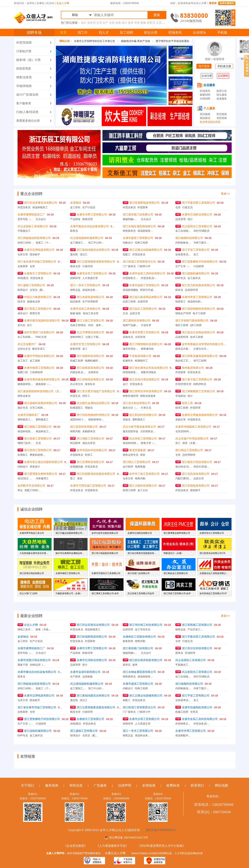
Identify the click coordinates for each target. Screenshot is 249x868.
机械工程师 (77, 361)
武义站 (50, 3)
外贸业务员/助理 (149, 278)
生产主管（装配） (183, 266)
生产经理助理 (90, 302)
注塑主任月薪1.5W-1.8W (202, 349)
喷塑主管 (35, 313)
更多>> (225, 194)
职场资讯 (175, 32)
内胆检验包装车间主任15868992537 (183, 243)
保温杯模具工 (40, 207)
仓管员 (194, 712)
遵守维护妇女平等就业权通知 (183, 41)
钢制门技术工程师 (26, 443)
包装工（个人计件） (44, 243)
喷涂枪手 (35, 254)
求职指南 (222, 118)
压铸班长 (93, 372)
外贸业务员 (24, 207)
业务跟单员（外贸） (183, 254)
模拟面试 (205, 118)
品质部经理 (191, 290)
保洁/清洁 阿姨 (26, 478)
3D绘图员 (23, 278)
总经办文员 (24, 349)
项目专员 (23, 408)
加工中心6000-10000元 (96, 243)
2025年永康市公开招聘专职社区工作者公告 (100, 41)
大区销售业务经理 (148, 431)
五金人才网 (63, 3)
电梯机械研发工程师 (93, 361)
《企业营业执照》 (75, 846)
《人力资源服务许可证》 (112, 846)
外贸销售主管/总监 (131, 278)
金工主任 (143, 490)
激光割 (74, 254)
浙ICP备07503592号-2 (161, 830)
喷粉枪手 (195, 490)
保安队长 (90, 384)
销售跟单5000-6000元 (96, 420)
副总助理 (75, 302)
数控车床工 (39, 349)
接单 (135, 665)
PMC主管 (41, 337)
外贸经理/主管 (183, 384)
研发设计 (35, 467)
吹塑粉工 (23, 455)
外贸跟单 (143, 207)
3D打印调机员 (202, 231)
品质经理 (143, 302)
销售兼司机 (147, 349)
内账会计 (128, 243)
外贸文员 (75, 396)
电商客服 (140, 467)
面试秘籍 (205, 114)
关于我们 (28, 785)
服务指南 (52, 785)
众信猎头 (200, 32)
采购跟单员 (89, 431)
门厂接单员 (129, 266)
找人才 (104, 32)
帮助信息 (76, 785)
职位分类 (151, 32)
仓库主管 (23, 254)
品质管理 (181, 219)
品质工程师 (129, 302)
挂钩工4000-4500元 (26, 243)
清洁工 (84, 254)
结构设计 (23, 467)
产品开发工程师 (196, 629)
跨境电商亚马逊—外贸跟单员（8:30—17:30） (131, 372)
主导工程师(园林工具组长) (38, 408)
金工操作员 (194, 278)
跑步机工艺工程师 (183, 361)
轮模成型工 (77, 408)
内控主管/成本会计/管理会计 (202, 467)
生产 (105, 23)
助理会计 (23, 290)
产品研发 (75, 219)
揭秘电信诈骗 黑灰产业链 (146, 41)
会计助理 (128, 467)
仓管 (112, 23)
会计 (84, 23)
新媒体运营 (34, 302)
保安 (143, 455)
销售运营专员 (130, 455)
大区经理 (140, 337)
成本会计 (23, 313)
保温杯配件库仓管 (183, 735)
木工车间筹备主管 (26, 337)
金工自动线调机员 (183, 231)
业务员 (91, 23)
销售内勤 (75, 431)
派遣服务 (222, 99)
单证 (20, 490)
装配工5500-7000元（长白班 (33, 490)
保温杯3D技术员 (131, 443)
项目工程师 (182, 325)
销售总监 (75, 290)
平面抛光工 (24, 231)
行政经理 (87, 266)
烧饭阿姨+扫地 (131, 219)
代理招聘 (205, 99)
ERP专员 (181, 278)
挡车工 (86, 396)
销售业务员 (24, 396)
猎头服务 (222, 95)
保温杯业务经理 (90, 290)
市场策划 (181, 396)
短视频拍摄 (77, 467)
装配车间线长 (149, 372)
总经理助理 (189, 455)
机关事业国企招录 (210, 122)
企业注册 (207, 76)
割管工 (89, 455)
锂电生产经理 (183, 313)
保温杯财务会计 (146, 231)
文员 (99, 23)
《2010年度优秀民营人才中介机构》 (162, 846)
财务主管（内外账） (149, 443)
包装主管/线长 (78, 325)
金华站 (31, 3)
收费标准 (173, 785)
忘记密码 (223, 76)
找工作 (83, 32)
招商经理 (75, 278)
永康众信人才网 (115, 853)
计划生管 (146, 325)
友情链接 (149, 785)
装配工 (127, 254)
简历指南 (222, 114)
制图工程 (23, 372)
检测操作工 (141, 361)
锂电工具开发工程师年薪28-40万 (26, 629)
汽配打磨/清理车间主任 (183, 478)
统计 (190, 219)
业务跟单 (23, 266)
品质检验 (87, 677)
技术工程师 (197, 337)
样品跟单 (75, 443)
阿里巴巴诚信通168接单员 (148, 290)
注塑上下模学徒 (94, 337)
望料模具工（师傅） (26, 420)
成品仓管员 (89, 443)
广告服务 (100, 785)
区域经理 (190, 653)
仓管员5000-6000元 (183, 431)
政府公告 (222, 91)
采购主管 (181, 420)
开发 (137, 23)
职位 (75, 15)
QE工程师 (196, 325)
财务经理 (87, 219)
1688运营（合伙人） (38, 665)
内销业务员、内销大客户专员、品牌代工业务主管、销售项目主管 (78, 372)
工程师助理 (36, 372)
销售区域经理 (130, 396)
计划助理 (199, 266)
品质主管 (135, 313)
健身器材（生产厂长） (44, 384)
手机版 (222, 32)
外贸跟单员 (194, 420)
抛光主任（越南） (131, 408)
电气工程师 (200, 361)
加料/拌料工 (77, 337)
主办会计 (41, 219)
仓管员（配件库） (38, 290)
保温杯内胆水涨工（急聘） (196, 302)
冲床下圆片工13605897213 (202, 243)
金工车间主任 (143, 629)
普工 (73, 478)
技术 (131, 23)
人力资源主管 (90, 278)
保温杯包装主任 (26, 431)
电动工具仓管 (91, 313)
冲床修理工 (42, 478)
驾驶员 (89, 408)
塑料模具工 (42, 420)
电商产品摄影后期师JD (131, 325)
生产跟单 (75, 677)
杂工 (196, 254)
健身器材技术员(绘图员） (26, 384)
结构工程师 (141, 243)
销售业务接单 (148, 396)
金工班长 (75, 207)
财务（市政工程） (44, 629)
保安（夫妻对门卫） (190, 443)
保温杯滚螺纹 (130, 290)
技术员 (21, 302)
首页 (63, 32)
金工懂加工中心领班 (78, 243)
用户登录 (204, 66)
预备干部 (23, 665)
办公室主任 (77, 384)
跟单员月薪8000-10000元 (183, 349)
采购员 (127, 420)
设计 (124, 23)
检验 (143, 23)
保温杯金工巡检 (44, 431)
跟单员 (74, 231)
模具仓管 (75, 266)
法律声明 (125, 785)
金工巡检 (35, 361)
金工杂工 (23, 361)
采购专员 (128, 337)
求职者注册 (224, 66)
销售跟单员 (129, 231)
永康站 (40, 3)
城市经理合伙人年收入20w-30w (131, 349)
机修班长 (128, 361)
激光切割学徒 (130, 431)
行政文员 (188, 207)
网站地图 (221, 785)
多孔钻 (21, 325)
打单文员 (146, 408)
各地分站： (20, 3)
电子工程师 (199, 313)
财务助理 (128, 641)
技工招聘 (126, 32)
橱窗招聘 (205, 95)
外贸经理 (195, 408)
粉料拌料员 (200, 384)
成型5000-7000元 (78, 420)
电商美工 (181, 302)
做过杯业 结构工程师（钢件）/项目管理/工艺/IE (183, 467)
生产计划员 (89, 207)
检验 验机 (76, 313)
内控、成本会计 (96, 325)
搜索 (157, 15)
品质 (118, 23)
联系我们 (197, 785)
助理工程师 (182, 408)
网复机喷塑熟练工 (38, 455)
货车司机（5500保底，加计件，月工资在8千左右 (26, 219)
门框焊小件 (144, 266)
